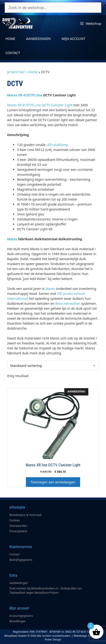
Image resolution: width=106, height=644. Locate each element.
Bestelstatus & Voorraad (25, 515)
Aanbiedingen (38, 39)
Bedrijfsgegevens (21, 560)
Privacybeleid (18, 531)
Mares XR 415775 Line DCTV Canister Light (40, 105)
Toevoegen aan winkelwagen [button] (53, 482)
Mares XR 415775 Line (25, 95)
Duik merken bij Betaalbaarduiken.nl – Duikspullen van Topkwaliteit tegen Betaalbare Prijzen (46, 590)
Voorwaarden (18, 526)
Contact (13, 53)
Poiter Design (53, 639)
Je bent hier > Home (22, 72)
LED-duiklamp (57, 145)
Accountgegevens (21, 616)
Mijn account (73, 39)
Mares (12, 239)
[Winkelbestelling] (53, 366)
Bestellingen (18, 621)
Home (10, 39)
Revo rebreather (68, 303)
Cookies (15, 520)
